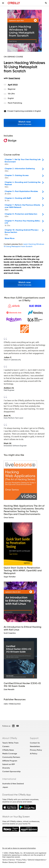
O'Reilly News (8, 750)
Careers (6, 746)
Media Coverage (10, 754)
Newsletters (35, 746)
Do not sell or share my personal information (19, 848)
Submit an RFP (9, 764)
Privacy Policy (36, 750)
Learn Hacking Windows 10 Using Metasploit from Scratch (24, 245)
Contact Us (35, 743)
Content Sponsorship (11, 771)
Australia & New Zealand (13, 784)
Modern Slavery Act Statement (14, 862)
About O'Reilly (10, 738)
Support (34, 738)
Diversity (6, 768)
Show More (10, 238)
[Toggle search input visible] (46, 3)
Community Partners (11, 757)
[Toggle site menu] (3, 3)
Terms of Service (9, 860)
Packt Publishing (15, 103)
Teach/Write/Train (10, 743)
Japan (5, 787)
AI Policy (34, 754)
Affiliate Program (10, 761)
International (9, 779)
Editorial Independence (37, 860)
